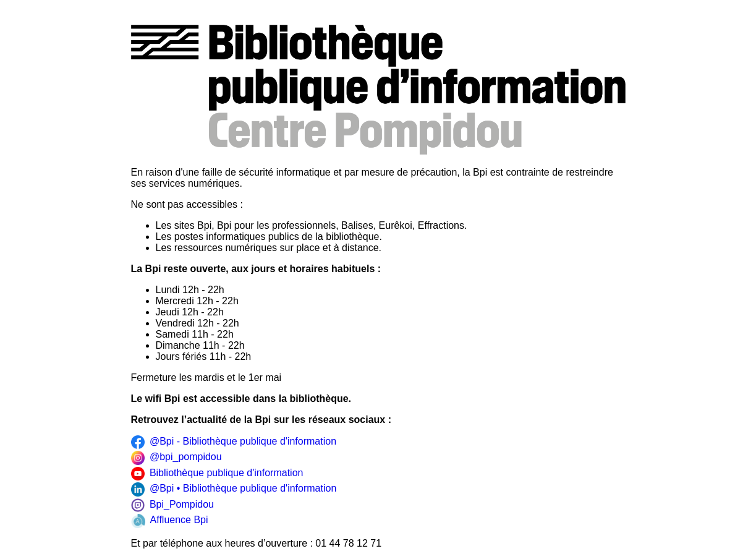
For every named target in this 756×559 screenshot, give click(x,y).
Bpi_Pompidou (172, 505)
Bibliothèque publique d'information (217, 474)
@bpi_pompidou (176, 458)
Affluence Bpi (170, 521)
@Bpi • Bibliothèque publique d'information (234, 489)
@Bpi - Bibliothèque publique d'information (234, 442)
